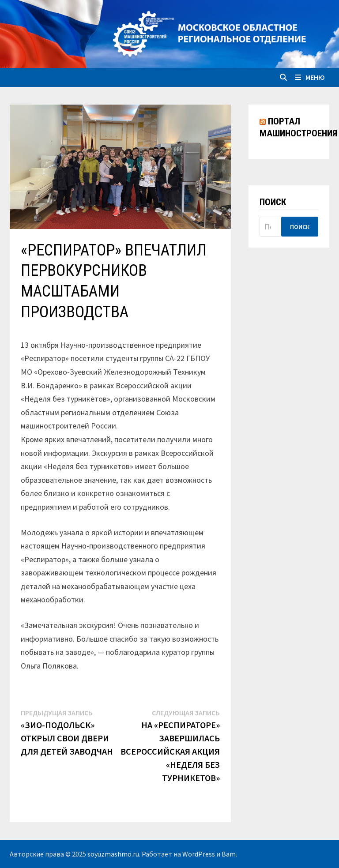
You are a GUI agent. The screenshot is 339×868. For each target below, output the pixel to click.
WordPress (199, 854)
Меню (310, 77)
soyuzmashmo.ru (113, 854)
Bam (229, 854)
